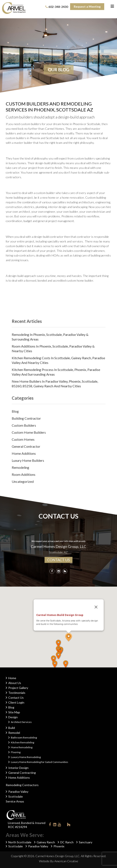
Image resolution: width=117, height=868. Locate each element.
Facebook (50, 825)
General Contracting (22, 773)
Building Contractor (26, 418)
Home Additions (24, 453)
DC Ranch (67, 842)
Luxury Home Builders (28, 460)
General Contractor (26, 446)
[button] (69, 637)
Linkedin (55, 825)
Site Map (14, 712)
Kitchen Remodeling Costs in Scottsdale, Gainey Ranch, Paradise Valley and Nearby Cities (58, 360)
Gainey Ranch (46, 842)
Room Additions (24, 474)
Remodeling (20, 467)
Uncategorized (23, 481)
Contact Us (16, 698)
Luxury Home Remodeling (26, 757)
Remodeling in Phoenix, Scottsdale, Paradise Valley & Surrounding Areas (50, 337)
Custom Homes (23, 439)
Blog (15, 411)
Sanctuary (86, 842)
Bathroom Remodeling (24, 738)
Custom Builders (24, 425)
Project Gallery (18, 688)
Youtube (59, 825)
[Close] (96, 607)
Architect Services (21, 722)
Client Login (16, 702)
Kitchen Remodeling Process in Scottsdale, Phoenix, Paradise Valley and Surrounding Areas (56, 372)
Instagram (64, 824)
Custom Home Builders (29, 432)
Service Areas (15, 801)
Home (12, 678)
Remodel (14, 733)
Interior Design (18, 768)
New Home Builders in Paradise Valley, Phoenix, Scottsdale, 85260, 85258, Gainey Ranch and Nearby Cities (55, 384)
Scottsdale (16, 796)
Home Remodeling (22, 747)
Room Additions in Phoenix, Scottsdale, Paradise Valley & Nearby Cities (53, 348)
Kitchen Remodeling (22, 742)
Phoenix (59, 846)
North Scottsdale (20, 842)
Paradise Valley (18, 792)
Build (12, 728)
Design (13, 717)
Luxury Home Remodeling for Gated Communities (40, 762)
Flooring (16, 752)
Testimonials (17, 693)
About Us (15, 683)
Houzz (69, 825)
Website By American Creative (59, 861)
